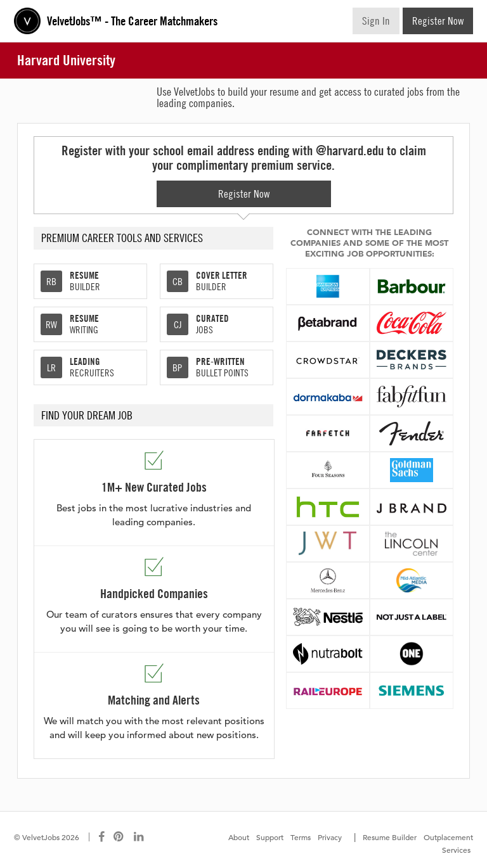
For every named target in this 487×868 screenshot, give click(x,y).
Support (270, 837)
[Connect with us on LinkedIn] (140, 837)
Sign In (376, 21)
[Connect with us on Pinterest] (119, 837)
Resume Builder (390, 837)
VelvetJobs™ (132, 21)
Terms (301, 837)
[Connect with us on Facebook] (101, 837)
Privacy (330, 837)
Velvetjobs (27, 21)
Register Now (438, 21)
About (239, 837)
